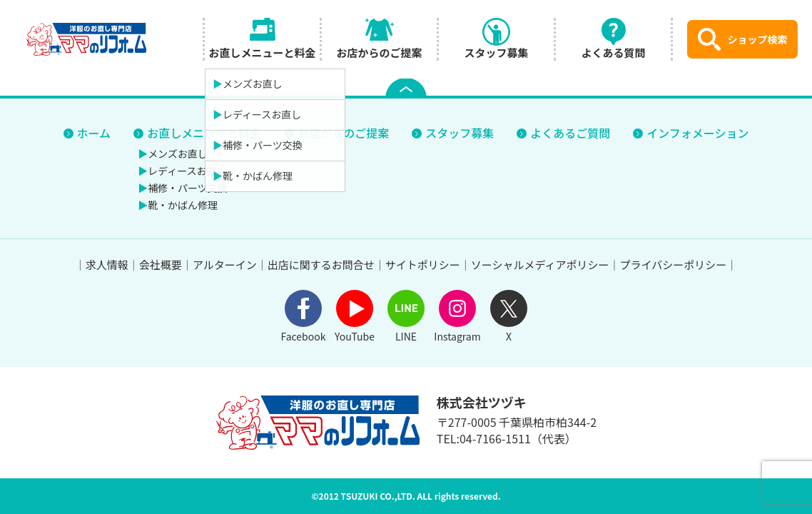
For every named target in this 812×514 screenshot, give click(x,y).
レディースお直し (187, 171)
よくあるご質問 (570, 133)
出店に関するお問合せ (321, 264)
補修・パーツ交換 (188, 188)
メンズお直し (178, 153)
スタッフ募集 (460, 133)
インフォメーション (697, 133)
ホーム (94, 133)
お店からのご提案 (343, 133)
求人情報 (107, 264)
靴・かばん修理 (183, 205)
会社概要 (161, 264)
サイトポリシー (423, 264)
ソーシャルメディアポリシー (540, 264)
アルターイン (225, 264)
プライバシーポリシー (673, 264)
